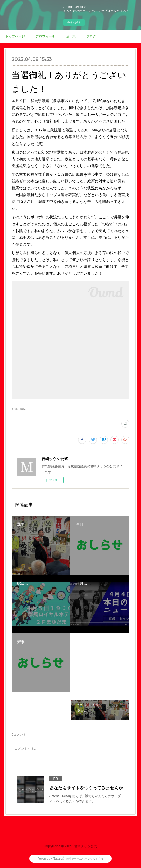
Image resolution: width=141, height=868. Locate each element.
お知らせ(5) (19, 409)
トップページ (15, 36)
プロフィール (45, 36)
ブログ (91, 36)
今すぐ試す (74, 23)
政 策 (71, 36)
